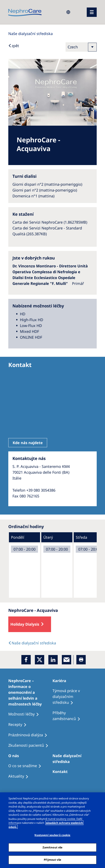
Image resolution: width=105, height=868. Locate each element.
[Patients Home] (61, 681)
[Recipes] (75, 716)
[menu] (92, 12)
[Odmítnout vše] (98, 799)
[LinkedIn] (53, 660)
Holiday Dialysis (25, 624)
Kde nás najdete (28, 443)
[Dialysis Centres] (31, 34)
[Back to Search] (14, 46)
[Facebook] (26, 660)
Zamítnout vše (53, 847)
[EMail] (67, 660)
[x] (40, 660)
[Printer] (81, 660)
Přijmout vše (52, 860)
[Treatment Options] (30, 692)
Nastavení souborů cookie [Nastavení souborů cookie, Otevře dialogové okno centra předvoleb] (52, 835)
